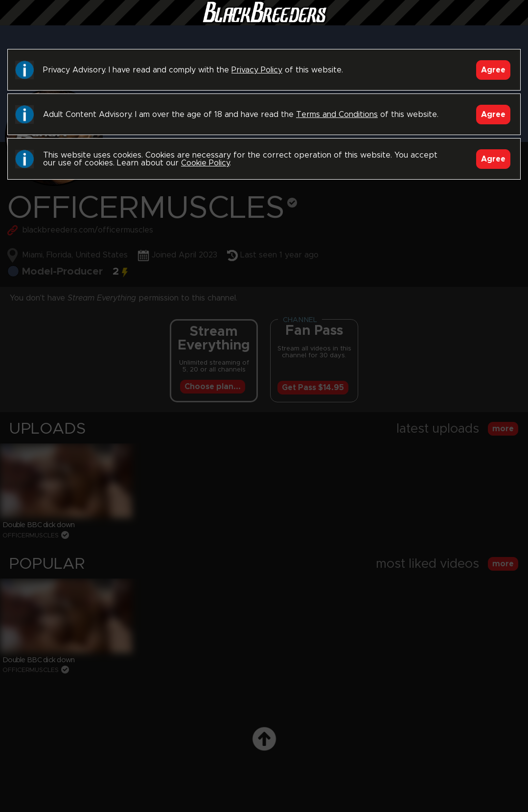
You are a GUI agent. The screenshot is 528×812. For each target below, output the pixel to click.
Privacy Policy (257, 70)
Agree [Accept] (493, 70)
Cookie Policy (205, 163)
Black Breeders (264, 22)
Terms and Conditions (337, 115)
